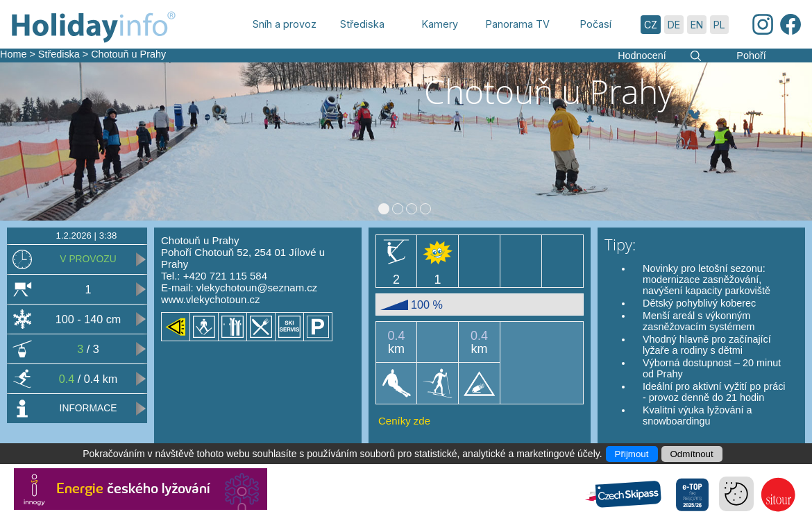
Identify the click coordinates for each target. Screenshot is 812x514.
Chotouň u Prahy (128, 54)
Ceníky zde (404, 421)
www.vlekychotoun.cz (211, 299)
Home (13, 54)
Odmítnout (692, 454)
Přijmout (632, 454)
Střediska (59, 54)
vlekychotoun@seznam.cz (257, 288)
